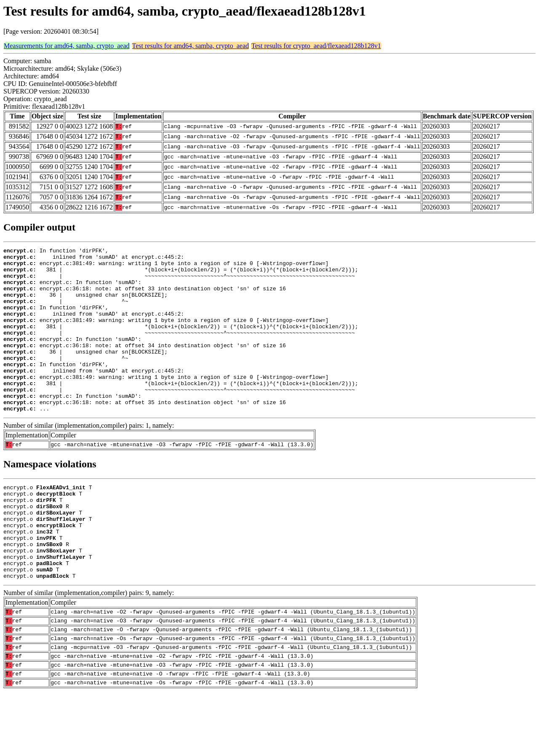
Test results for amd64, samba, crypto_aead (191, 46)
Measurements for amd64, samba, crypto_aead (67, 46)
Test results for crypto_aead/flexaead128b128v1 (316, 46)
